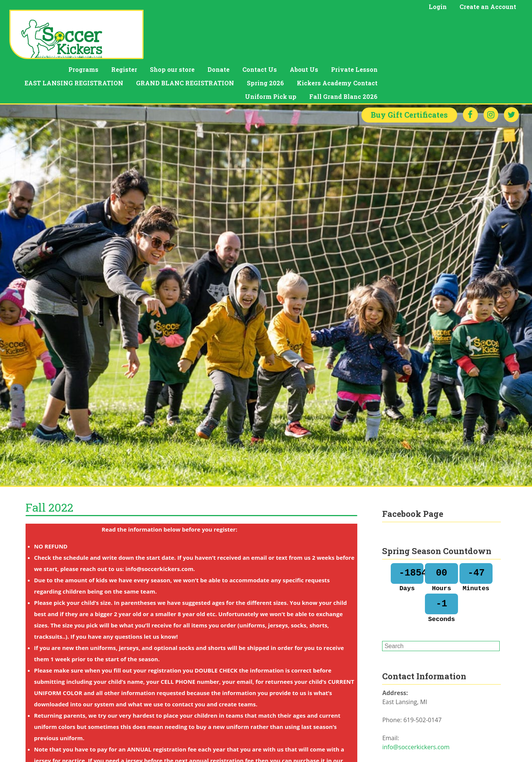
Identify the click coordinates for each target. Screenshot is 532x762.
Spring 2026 (400, 38)
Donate (353, 25)
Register (258, 25)
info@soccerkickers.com (416, 706)
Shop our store (306, 25)
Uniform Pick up (405, 52)
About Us (438, 25)
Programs (218, 25)
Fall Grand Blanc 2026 (478, 52)
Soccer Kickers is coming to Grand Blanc (438, 754)
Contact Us (394, 25)
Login (438, 7)
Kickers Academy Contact (471, 38)
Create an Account (488, 7)
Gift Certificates (409, 74)
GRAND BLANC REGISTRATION (319, 38)
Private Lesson (488, 25)
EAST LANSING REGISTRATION (208, 38)
